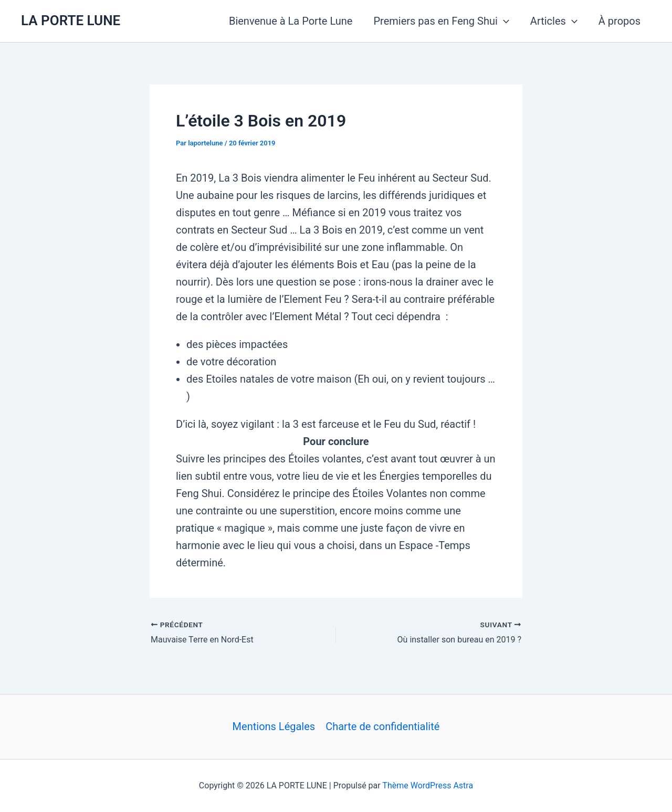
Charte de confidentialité (382, 726)
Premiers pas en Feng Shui (441, 21)
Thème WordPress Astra (428, 785)
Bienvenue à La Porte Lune (291, 21)
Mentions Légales (274, 726)
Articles (554, 21)
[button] (503, 21)
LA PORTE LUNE (71, 20)
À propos (619, 21)
